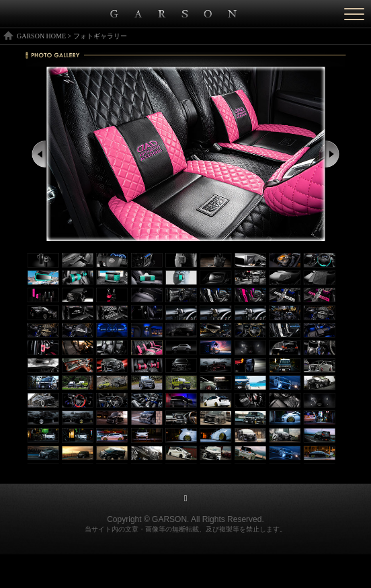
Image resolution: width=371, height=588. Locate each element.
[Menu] (354, 14)
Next (332, 154)
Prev (39, 154)
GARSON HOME (41, 36)
